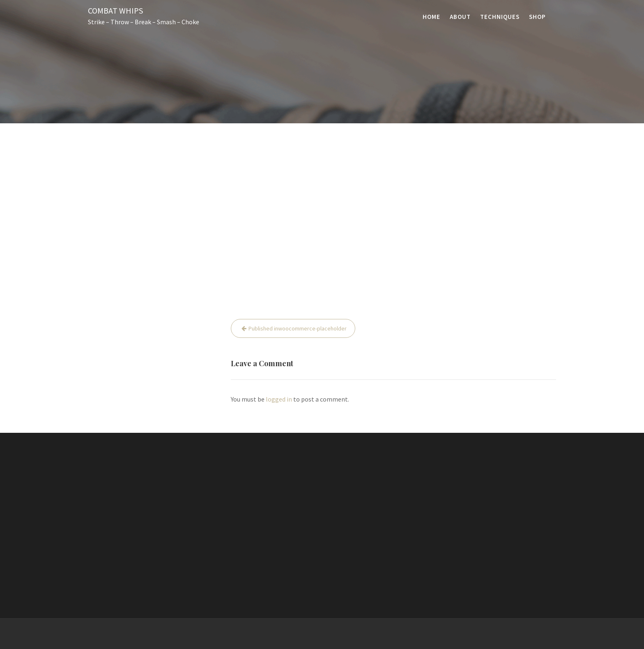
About (460, 17)
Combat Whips (115, 10)
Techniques (500, 17)
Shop (537, 17)
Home (431, 17)
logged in (279, 399)
